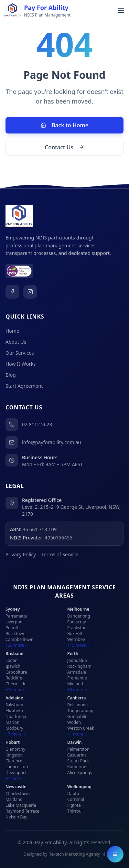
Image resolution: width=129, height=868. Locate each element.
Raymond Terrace (22, 811)
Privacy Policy (21, 554)
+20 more (17, 645)
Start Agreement (24, 386)
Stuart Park (78, 761)
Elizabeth (14, 711)
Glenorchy (15, 749)
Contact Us (64, 147)
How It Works (21, 364)
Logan (12, 660)
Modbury (14, 728)
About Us (16, 342)
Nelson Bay (16, 817)
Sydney (13, 609)
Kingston (14, 755)
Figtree (74, 805)
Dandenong (79, 616)
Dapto (73, 794)
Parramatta (17, 616)
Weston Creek (81, 728)
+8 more (78, 690)
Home (12, 331)
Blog (11, 375)
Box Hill (75, 634)
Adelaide (14, 698)
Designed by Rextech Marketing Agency (64, 854)
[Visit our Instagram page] (30, 292)
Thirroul (75, 811)
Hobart (13, 742)
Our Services (20, 353)
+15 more (79, 645)
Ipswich (13, 666)
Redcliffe (14, 678)
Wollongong (80, 787)
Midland (75, 684)
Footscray (77, 622)
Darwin (75, 742)
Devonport (16, 773)
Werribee (76, 639)
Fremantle (77, 678)
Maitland (14, 799)
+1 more (78, 734)
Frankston (77, 628)
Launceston (17, 767)
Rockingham (79, 666)
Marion (12, 722)
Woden (74, 722)
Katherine (77, 767)
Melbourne (78, 609)
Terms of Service (60, 554)
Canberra (77, 698)
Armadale (77, 672)
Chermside (16, 684)
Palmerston (79, 749)
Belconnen (78, 705)
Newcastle (16, 787)
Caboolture (16, 672)
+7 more (16, 734)
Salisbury (14, 705)
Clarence (14, 761)
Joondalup (77, 660)
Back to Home (64, 125)
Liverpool (14, 622)
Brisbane (14, 653)
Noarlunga (16, 716)
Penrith (13, 628)
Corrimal (76, 799)
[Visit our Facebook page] (12, 292)
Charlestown (18, 794)
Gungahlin (78, 716)
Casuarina (77, 755)
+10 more (17, 690)
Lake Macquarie (21, 805)
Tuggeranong (80, 711)
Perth (73, 653)
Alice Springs (80, 773)
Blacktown (15, 634)
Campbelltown (19, 639)
